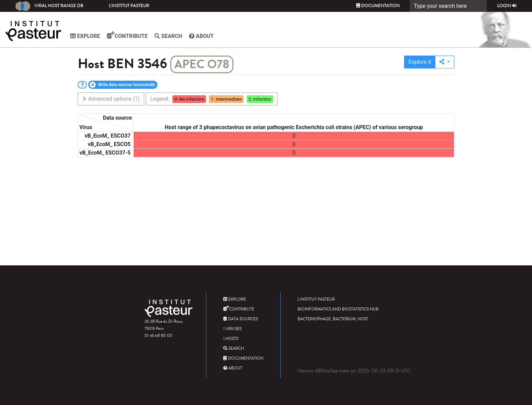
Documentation (378, 6)
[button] (445, 62)
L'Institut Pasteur (129, 6)
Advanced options (111, 99)
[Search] (448, 6)
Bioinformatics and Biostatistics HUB (338, 309)
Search (168, 36)
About (201, 36)
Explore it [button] (420, 62)
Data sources (241, 319)
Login (507, 6)
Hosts (231, 339)
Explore (85, 36)
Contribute (127, 35)
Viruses (232, 329)
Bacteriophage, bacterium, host (333, 319)
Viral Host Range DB (49, 6)
